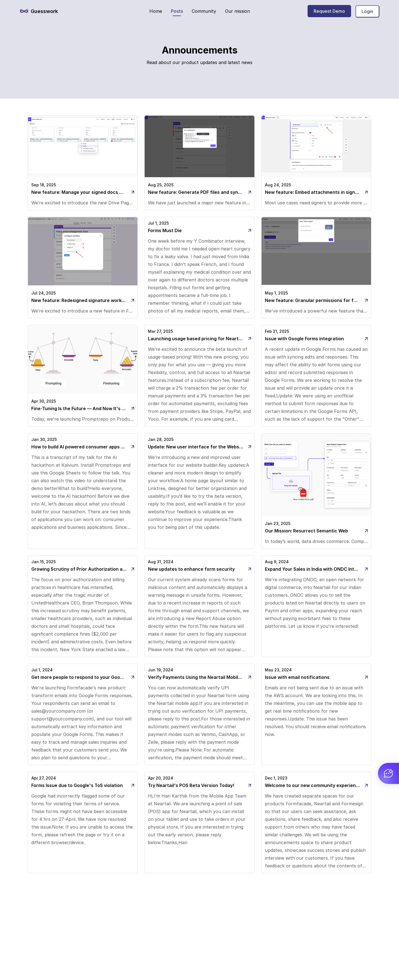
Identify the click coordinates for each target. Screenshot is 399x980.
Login (367, 11)
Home (156, 11)
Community (204, 11)
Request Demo (329, 11)
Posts (177, 11)
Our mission (237, 11)
